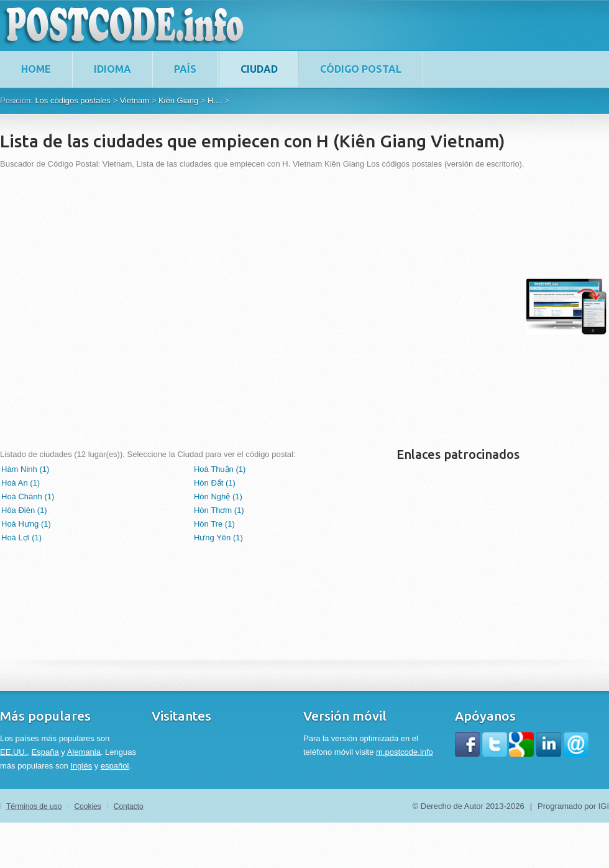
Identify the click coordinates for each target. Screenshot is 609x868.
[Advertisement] (129, 306)
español (115, 766)
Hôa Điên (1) (24, 510)
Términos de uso (34, 806)
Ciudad (259, 69)
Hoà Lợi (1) (21, 538)
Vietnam (135, 100)
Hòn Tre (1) (214, 524)
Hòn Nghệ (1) (218, 496)
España (45, 752)
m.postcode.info (405, 752)
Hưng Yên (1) (218, 538)
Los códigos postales (72, 100)
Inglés (81, 766)
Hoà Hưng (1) (26, 524)
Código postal (361, 69)
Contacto (129, 806)
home (36, 69)
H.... (215, 100)
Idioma (112, 69)
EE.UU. (13, 752)
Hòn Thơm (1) (219, 510)
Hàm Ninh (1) (25, 469)
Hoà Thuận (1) (220, 469)
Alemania (84, 752)
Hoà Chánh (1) (28, 496)
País (185, 69)
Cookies (87, 806)
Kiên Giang (178, 100)
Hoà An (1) (21, 483)
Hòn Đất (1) (215, 483)
